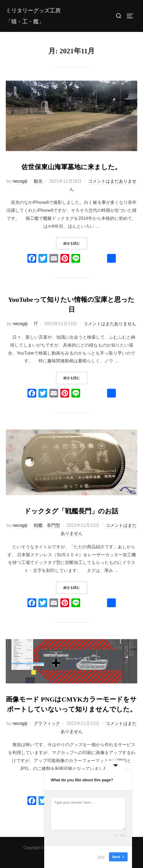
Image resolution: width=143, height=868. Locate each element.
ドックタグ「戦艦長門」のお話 (71, 511)
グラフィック (47, 723)
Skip (101, 857)
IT (36, 324)
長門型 (54, 525)
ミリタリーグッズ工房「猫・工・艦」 (33, 16)
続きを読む (75, 243)
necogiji (20, 181)
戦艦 (38, 525)
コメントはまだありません (110, 324)
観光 (38, 181)
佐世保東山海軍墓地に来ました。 (71, 167)
